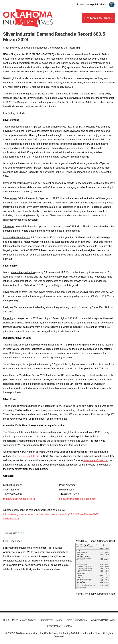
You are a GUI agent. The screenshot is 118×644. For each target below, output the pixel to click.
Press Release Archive (24, 620)
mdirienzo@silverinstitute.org (19, 499)
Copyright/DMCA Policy (103, 620)
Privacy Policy (53, 626)
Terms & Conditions (76, 620)
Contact (68, 626)
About (6, 620)
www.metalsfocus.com (96, 460)
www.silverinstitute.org (27, 456)
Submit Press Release (51, 620)
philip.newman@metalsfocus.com (78, 499)
